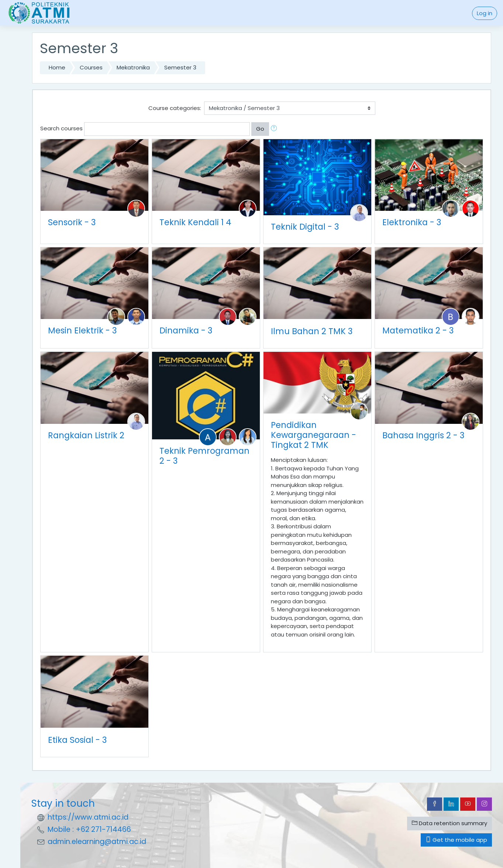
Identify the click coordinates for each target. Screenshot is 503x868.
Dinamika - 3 (186, 330)
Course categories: (175, 108)
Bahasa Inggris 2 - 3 (423, 435)
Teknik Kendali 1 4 (195, 222)
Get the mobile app (456, 840)
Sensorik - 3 (72, 222)
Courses (91, 67)
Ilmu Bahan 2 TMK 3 (312, 331)
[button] (275, 129)
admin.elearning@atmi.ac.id (97, 842)
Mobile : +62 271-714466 (89, 829)
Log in (485, 13)
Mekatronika (133, 67)
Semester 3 (180, 67)
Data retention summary (449, 823)
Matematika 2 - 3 (418, 330)
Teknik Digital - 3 (305, 227)
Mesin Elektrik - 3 (82, 330)
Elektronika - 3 (412, 222)
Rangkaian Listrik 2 (86, 435)
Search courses (61, 128)
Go (260, 129)
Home (57, 67)
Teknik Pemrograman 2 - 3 (204, 456)
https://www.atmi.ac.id (88, 817)
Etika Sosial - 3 (77, 740)
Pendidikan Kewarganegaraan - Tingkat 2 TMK (313, 435)
